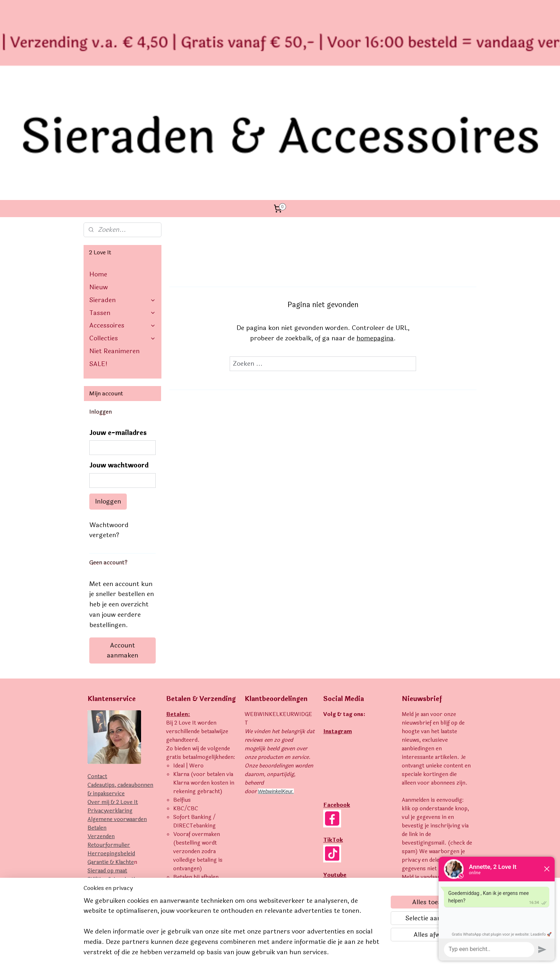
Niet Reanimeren (114, 240)
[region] (233, 931)
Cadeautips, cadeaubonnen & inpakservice (120, 678)
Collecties (122, 227)
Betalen (97, 717)
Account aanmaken (122, 539)
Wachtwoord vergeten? (109, 419)
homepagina (375, 227)
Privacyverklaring (110, 699)
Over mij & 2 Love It (113, 691)
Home (98, 163)
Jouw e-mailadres (118, 322)
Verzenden (101, 725)
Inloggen (108, 390)
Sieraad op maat (107, 759)
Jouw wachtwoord (119, 354)
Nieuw (99, 176)
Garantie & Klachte (111, 751)
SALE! (98, 252)
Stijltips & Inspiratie (113, 768)
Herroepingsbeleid (111, 742)
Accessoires (122, 214)
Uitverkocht (103, 777)
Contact (97, 665)
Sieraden (122, 189)
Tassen (122, 201)
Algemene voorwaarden (117, 708)
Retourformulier (109, 734)
